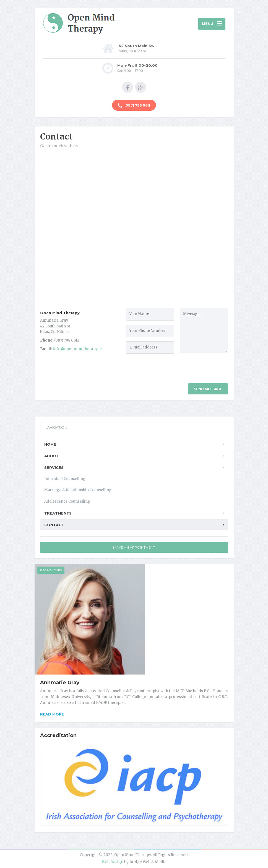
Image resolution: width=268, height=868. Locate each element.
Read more (52, 714)
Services (54, 467)
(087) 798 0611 (134, 106)
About (51, 456)
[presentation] (222, 373)
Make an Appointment (134, 547)
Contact (54, 525)
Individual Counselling (65, 479)
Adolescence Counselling (67, 501)
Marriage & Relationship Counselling (78, 490)
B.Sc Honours (51, 570)
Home (50, 444)
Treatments (58, 513)
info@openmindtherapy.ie (77, 349)
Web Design (113, 862)
